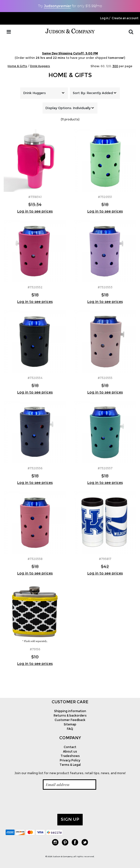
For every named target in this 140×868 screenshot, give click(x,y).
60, (103, 66)
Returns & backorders (70, 715)
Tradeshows (70, 756)
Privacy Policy (70, 760)
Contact (70, 747)
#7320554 (35, 378)
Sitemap (70, 724)
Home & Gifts (70, 75)
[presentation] (43, 802)
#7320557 (105, 468)
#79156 (35, 649)
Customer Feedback (70, 720)
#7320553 (105, 287)
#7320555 (105, 378)
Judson (57, 6)
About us (70, 751)
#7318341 (35, 197)
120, (109, 66)
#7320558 (35, 559)
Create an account (125, 18)
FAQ (70, 729)
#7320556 (35, 468)
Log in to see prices (35, 211)
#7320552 (35, 287)
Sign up (70, 819)
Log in (104, 18)
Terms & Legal (70, 765)
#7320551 (105, 197)
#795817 (105, 559)
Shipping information (70, 711)
